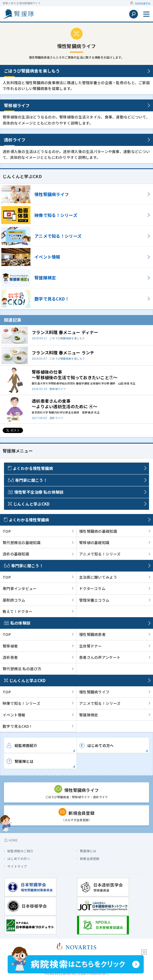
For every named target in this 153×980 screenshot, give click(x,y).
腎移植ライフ (17, 105)
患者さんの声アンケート (100, 657)
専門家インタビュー (20, 588)
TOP (7, 531)
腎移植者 (10, 646)
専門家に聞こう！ (28, 480)
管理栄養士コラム (94, 600)
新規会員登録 (90, 858)
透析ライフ (15, 140)
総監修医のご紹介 (20, 851)
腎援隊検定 (89, 715)
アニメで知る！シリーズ (100, 554)
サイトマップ (17, 866)
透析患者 (10, 657)
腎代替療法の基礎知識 (22, 543)
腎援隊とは (88, 851)
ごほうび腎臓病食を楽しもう (32, 71)
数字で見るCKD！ (18, 726)
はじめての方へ (19, 858)
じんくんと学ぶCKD (29, 504)
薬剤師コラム (14, 600)
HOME (11, 840)
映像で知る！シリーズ (21, 703)
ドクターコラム (92, 588)
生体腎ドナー (91, 646)
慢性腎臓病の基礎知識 (98, 531)
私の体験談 (17, 623)
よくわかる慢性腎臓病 (31, 468)
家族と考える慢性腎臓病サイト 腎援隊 (18, 13)
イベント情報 (14, 715)
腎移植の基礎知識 (94, 543)
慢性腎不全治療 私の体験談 (36, 492)
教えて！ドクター (17, 611)
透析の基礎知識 (16, 554)
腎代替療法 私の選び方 (22, 669)
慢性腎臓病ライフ (94, 692)
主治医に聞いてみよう (98, 577)
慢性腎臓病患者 (92, 634)
